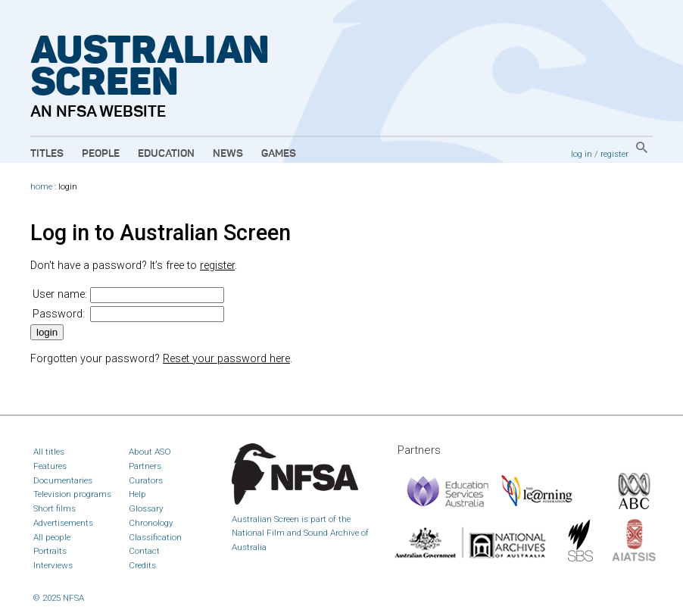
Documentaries (63, 480)
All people (52, 537)
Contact (144, 551)
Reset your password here (226, 359)
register (614, 154)
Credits (142, 565)
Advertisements (63, 523)
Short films (55, 508)
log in (582, 154)
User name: (60, 294)
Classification (155, 537)
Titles (47, 154)
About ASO (150, 452)
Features (50, 466)
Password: (59, 314)
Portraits (50, 551)
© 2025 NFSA (59, 598)
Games (279, 154)
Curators (146, 480)
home (41, 187)
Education (166, 154)
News (228, 154)
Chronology (151, 523)
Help (137, 494)
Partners (145, 466)
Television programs (72, 494)
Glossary (146, 508)
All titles (49, 452)
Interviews (53, 565)
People (101, 154)
